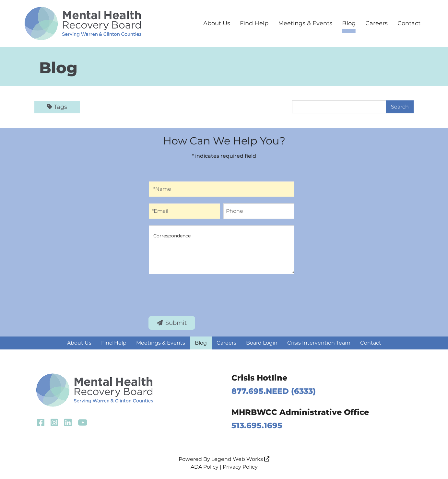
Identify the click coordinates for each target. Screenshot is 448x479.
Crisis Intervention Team (319, 343)
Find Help (254, 23)
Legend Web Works (240, 459)
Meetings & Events (305, 23)
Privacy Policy (240, 467)
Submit (172, 323)
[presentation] (198, 294)
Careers (377, 23)
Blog (349, 23)
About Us (217, 23)
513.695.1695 (257, 425)
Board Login (262, 343)
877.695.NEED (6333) (274, 391)
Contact (409, 23)
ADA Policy (205, 467)
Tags (57, 107)
